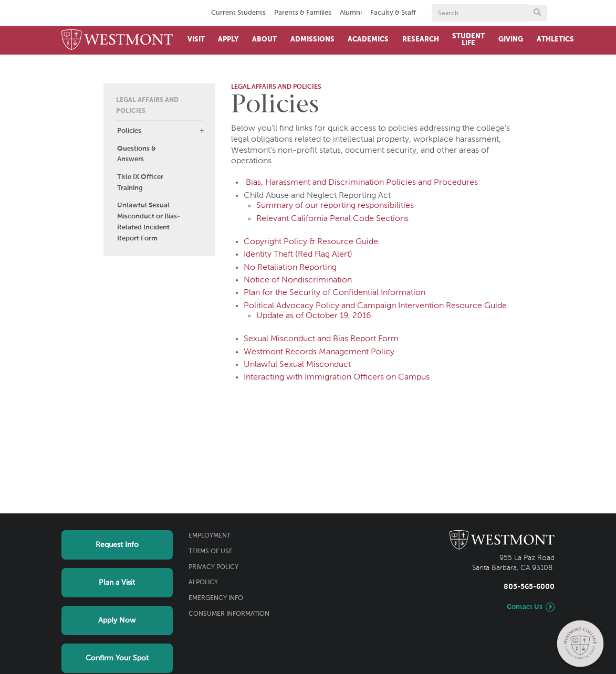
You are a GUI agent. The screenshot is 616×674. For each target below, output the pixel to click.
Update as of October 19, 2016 (314, 316)
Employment (210, 536)
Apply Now (117, 620)
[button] (202, 131)
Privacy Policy (213, 567)
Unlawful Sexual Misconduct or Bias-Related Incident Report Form (149, 222)
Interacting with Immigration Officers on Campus (337, 377)
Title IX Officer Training (140, 183)
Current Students (238, 13)
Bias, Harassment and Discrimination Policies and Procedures (362, 183)
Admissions (312, 40)
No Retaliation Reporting (290, 268)
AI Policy (203, 583)
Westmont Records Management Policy (319, 352)
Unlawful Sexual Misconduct (297, 365)
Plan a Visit (117, 583)
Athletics (555, 40)
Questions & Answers (137, 154)
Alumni (351, 13)
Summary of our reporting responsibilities (335, 206)
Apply (228, 40)
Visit (196, 40)
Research (421, 40)
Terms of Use (211, 552)
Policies (129, 131)
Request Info (117, 545)
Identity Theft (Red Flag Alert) (298, 255)
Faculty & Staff (393, 13)
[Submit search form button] (537, 13)
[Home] (117, 40)
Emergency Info (216, 598)
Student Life (468, 40)
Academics (368, 40)
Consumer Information (229, 614)
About (264, 40)
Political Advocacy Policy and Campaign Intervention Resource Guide (375, 306)
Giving (511, 40)
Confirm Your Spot (117, 658)
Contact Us (525, 607)
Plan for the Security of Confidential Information (335, 293)
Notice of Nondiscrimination (298, 280)
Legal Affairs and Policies (147, 106)
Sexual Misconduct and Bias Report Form (321, 339)
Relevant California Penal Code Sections (332, 219)
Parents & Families (303, 13)
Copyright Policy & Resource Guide (311, 242)
